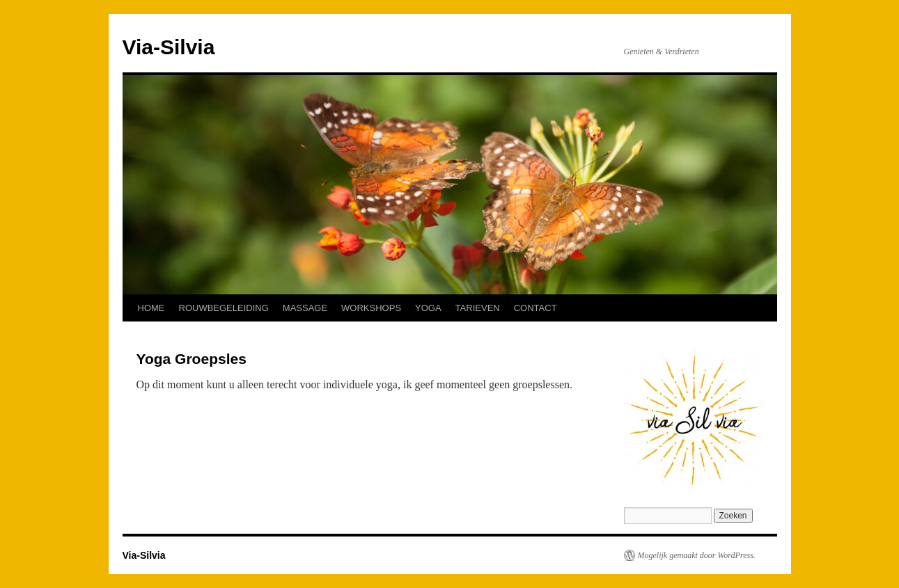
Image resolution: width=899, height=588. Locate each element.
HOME (151, 308)
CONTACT (536, 308)
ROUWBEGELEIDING (224, 308)
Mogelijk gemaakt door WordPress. (697, 555)
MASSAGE (305, 308)
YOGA (428, 308)
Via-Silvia (169, 47)
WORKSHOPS (371, 308)
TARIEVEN (478, 308)
